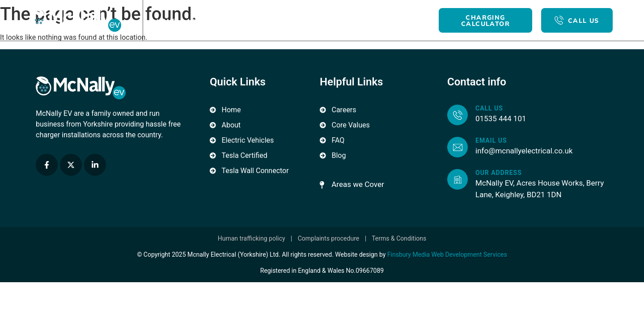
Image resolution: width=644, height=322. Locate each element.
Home (166, 21)
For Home (248, 21)
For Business (300, 21)
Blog (344, 21)
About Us (203, 21)
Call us (489, 108)
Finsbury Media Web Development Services (447, 254)
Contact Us (384, 21)
